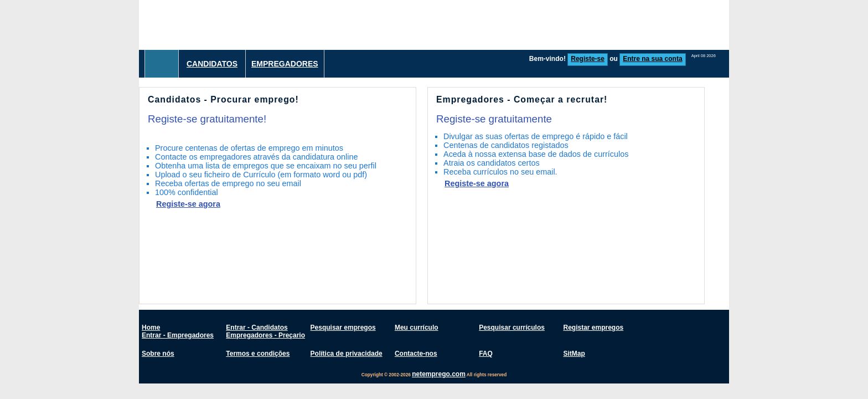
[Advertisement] (528, 25)
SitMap (574, 354)
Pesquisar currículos (512, 328)
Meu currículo (417, 328)
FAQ (486, 354)
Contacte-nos (416, 354)
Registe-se (588, 59)
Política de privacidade (347, 354)
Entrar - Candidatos (257, 328)
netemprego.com (439, 374)
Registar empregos (593, 328)
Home (151, 328)
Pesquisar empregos (343, 328)
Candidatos (212, 64)
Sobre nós (158, 354)
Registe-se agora (188, 204)
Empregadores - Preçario (265, 335)
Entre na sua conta (652, 59)
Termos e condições (258, 354)
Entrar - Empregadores (178, 335)
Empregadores (285, 64)
